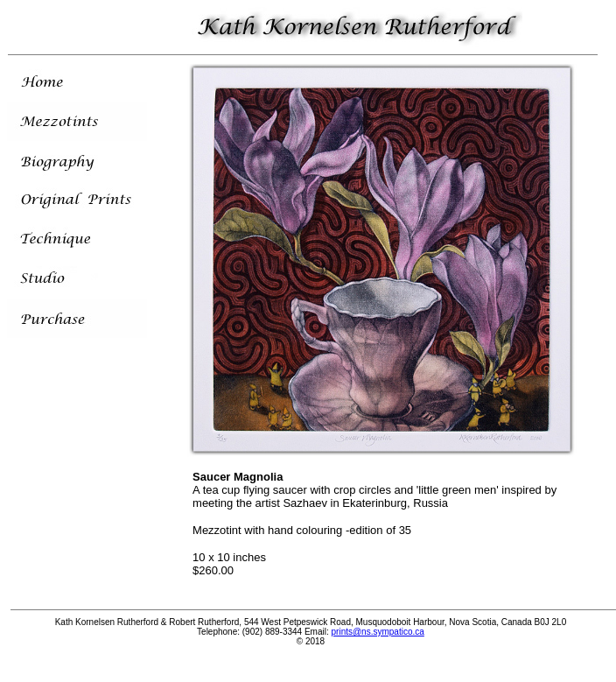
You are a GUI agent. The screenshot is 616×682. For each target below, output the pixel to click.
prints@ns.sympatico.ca (378, 632)
